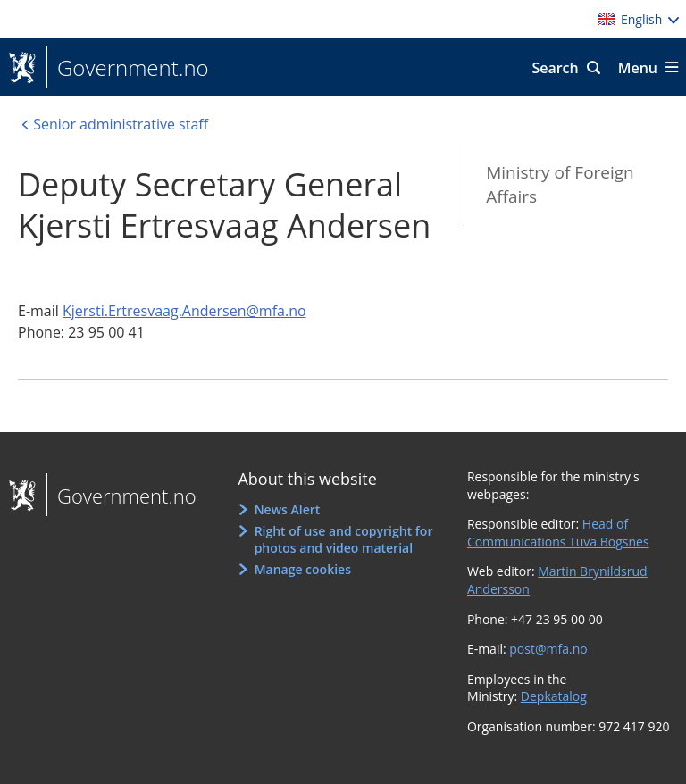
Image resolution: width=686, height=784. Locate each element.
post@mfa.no (548, 649)
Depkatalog (554, 696)
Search (555, 68)
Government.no (128, 68)
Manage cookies (303, 569)
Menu (638, 68)
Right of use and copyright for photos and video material (344, 540)
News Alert (288, 509)
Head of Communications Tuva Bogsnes (558, 533)
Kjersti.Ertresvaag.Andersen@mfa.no (184, 311)
